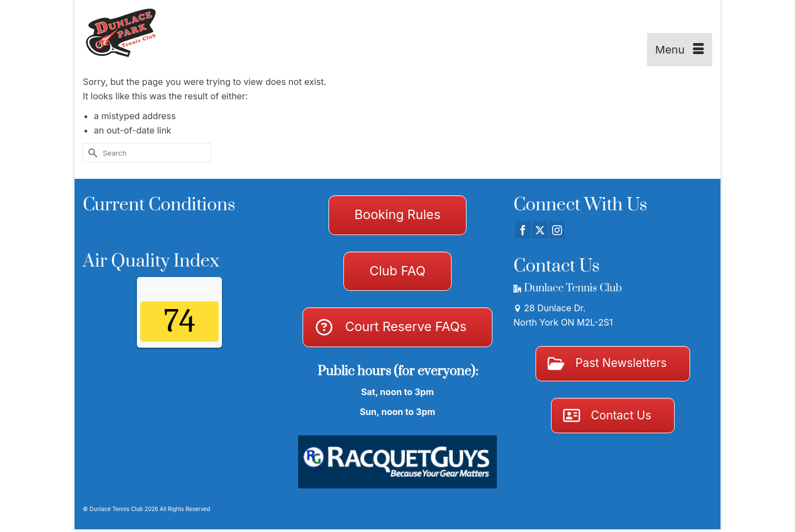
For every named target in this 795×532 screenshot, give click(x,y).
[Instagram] (557, 230)
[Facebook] (523, 230)
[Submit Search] (91, 153)
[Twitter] (540, 230)
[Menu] (680, 50)
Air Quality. (203, 289)
